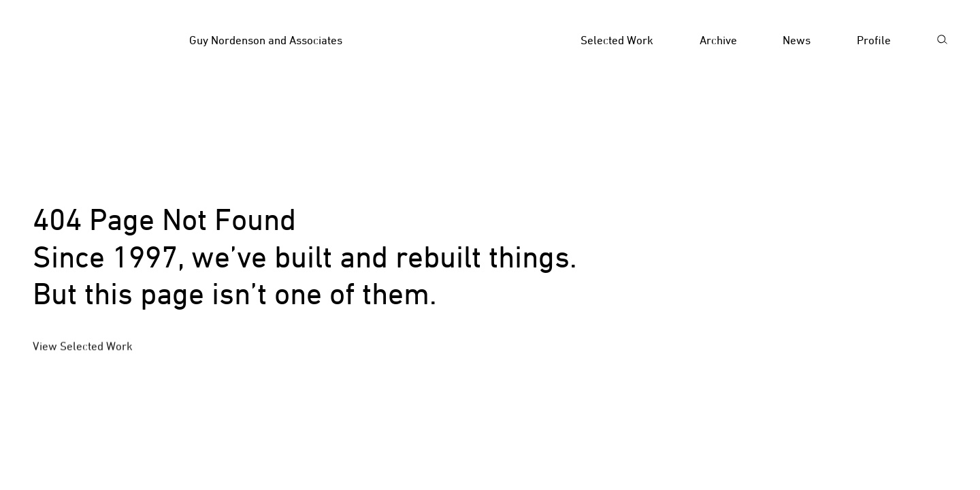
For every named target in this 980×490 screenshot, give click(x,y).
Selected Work (617, 40)
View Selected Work (83, 347)
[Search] (942, 41)
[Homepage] (269, 41)
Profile (874, 40)
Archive (718, 40)
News (797, 40)
